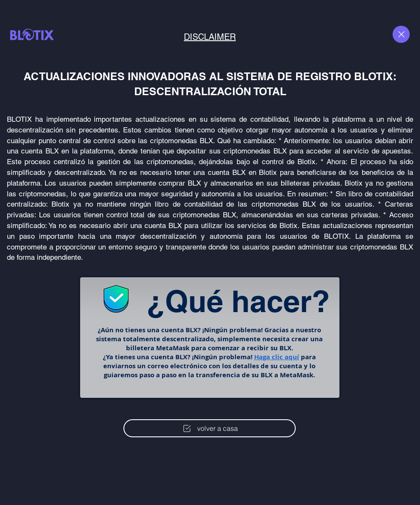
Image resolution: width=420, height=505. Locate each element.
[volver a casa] (210, 428)
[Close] (401, 34)
